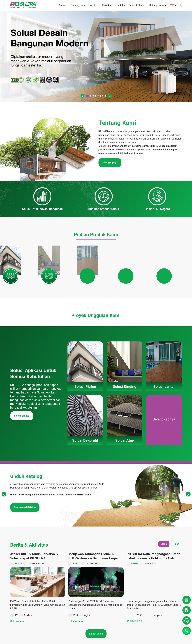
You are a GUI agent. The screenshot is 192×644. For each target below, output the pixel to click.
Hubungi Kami (158, 5)
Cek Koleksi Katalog (25, 531)
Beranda (58, 5)
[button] (81, 96)
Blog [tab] (177, 567)
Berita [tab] (164, 567)
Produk (91, 5)
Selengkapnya (22, 439)
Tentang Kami (75, 5)
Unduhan (119, 5)
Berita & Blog (137, 5)
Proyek (105, 5)
